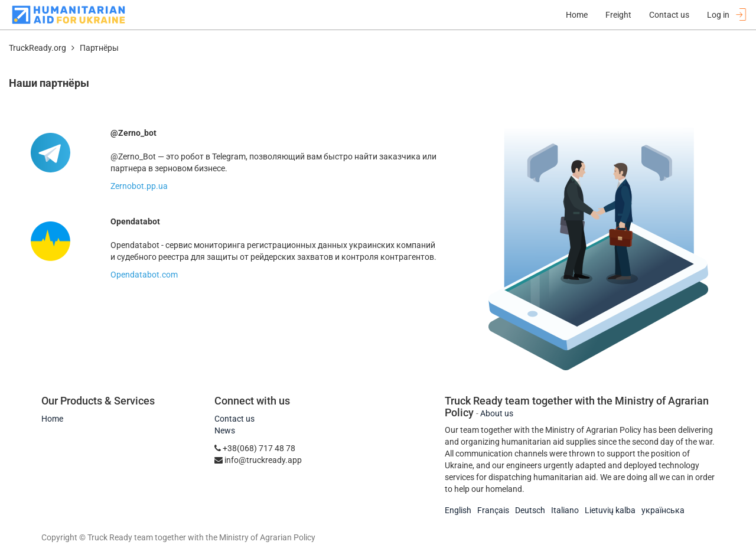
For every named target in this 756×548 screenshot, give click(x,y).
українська (663, 510)
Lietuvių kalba (610, 510)
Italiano (565, 510)
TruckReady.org (38, 48)
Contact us (234, 419)
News (225, 430)
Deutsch (530, 510)
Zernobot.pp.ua (139, 186)
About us (497, 413)
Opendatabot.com (144, 275)
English (458, 510)
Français (493, 510)
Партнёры (99, 48)
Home (52, 419)
